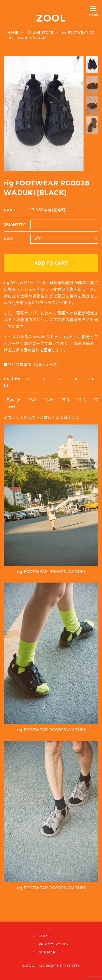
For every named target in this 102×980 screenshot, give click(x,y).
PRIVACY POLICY (54, 944)
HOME (44, 936)
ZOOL (51, 18)
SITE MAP (47, 952)
